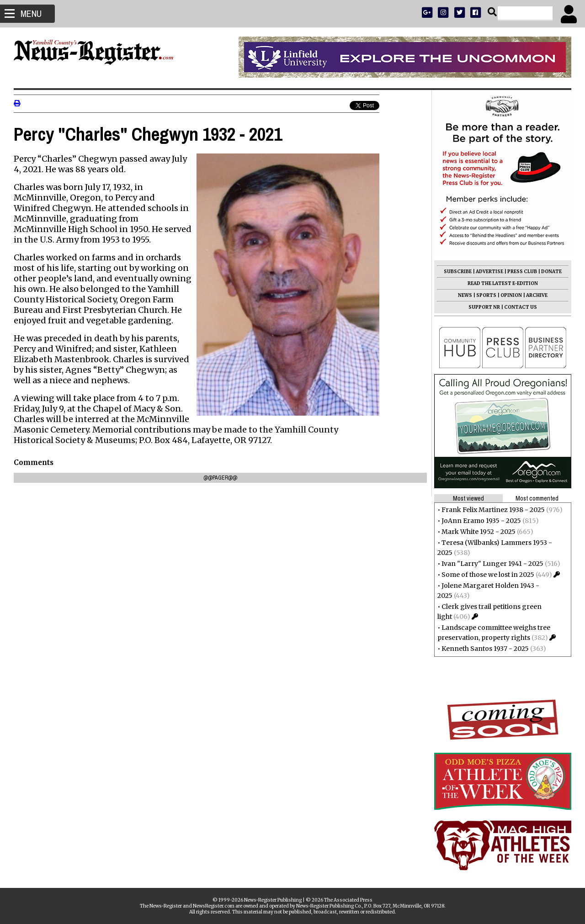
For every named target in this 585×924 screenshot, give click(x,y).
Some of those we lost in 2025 (488, 575)
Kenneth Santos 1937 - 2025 (485, 649)
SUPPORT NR (484, 307)
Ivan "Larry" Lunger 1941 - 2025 (492, 564)
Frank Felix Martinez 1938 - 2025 (493, 510)
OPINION (511, 295)
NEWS (465, 295)
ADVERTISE (489, 272)
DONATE (551, 272)
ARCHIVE (537, 295)
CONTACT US (521, 307)
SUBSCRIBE (458, 272)
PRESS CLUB (522, 272)
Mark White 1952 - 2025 (479, 532)
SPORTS (486, 295)
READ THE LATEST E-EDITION (503, 283)
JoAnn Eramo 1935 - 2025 (481, 521)
